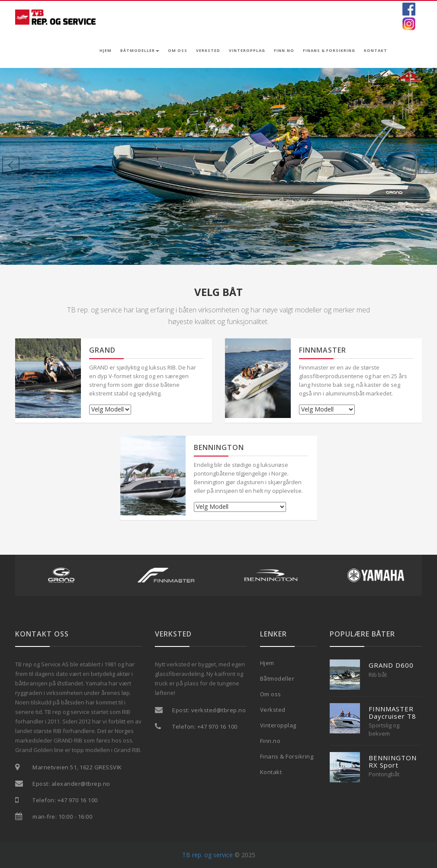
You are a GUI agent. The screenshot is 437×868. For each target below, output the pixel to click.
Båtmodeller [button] (140, 50)
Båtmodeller (277, 678)
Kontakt (376, 50)
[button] (33, 166)
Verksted (208, 50)
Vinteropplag (247, 50)
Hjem (106, 50)
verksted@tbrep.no (219, 710)
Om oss (178, 50)
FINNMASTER (323, 350)
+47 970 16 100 (78, 800)
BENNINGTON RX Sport (393, 761)
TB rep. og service (207, 855)
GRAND (102, 350)
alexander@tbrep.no (81, 784)
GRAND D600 (391, 665)
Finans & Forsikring (329, 50)
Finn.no (284, 50)
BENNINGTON (219, 447)
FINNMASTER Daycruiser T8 (392, 712)
